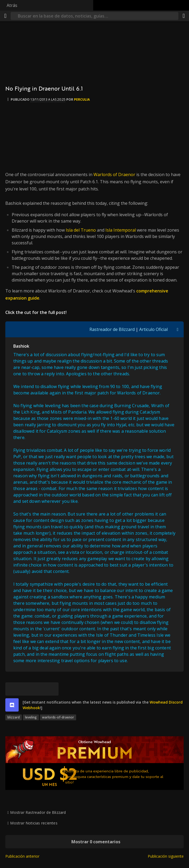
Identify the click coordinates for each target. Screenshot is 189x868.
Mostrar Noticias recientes (34, 823)
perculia (82, 99)
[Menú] (5, 16)
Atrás (12, 5)
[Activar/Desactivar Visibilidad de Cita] (178, 329)
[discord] (12, 705)
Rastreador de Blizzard (112, 329)
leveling (31, 717)
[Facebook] (25, 689)
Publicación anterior (22, 856)
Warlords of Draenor (114, 175)
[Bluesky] (12, 689)
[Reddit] (39, 689)
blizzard (14, 717)
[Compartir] (184, 16)
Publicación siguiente (166, 856)
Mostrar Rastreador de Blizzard (38, 812)
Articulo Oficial (153, 329)
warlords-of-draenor (58, 717)
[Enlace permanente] (52, 689)
